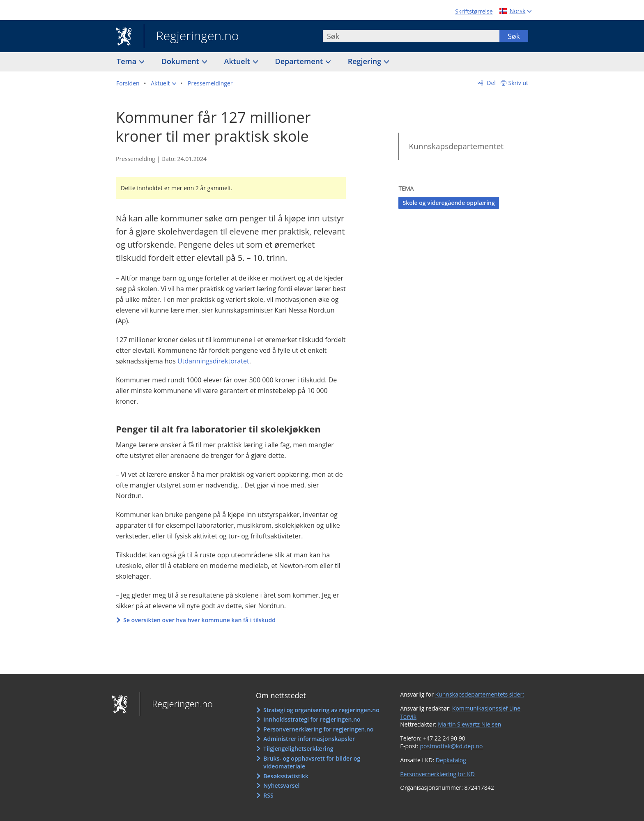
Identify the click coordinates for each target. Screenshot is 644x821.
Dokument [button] (181, 61)
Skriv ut (519, 83)
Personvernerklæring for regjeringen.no (318, 729)
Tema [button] (128, 61)
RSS (268, 795)
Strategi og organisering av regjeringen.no (321, 710)
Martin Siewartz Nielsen (469, 724)
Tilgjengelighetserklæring (298, 749)
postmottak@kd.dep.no (451, 746)
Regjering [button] (366, 61)
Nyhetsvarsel (281, 785)
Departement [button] (300, 61)
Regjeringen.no (191, 37)
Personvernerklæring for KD (437, 774)
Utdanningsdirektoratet (213, 361)
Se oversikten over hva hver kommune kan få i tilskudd (200, 620)
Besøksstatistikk (286, 776)
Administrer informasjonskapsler (309, 739)
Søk (514, 36)
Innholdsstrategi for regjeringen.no (312, 719)
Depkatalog (451, 760)
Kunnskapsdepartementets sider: (480, 694)
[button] (163, 83)
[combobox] (411, 36)
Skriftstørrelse (474, 11)
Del (491, 83)
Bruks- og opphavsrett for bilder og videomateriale (312, 762)
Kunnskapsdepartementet (456, 146)
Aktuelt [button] (238, 61)
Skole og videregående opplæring (448, 203)
